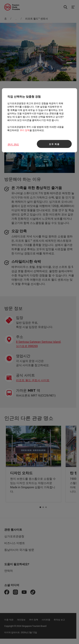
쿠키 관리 (13, 144)
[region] (39, 120)
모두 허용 (54, 144)
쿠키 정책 (25, 130)
